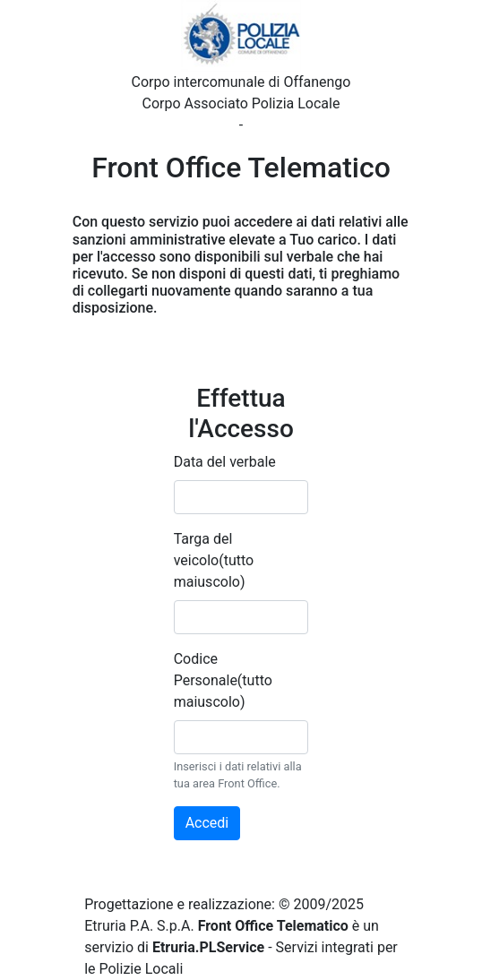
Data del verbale (225, 462)
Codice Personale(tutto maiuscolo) (223, 680)
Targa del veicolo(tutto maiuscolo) (214, 560)
